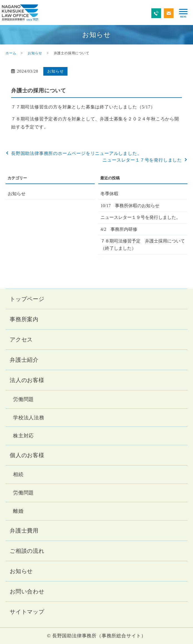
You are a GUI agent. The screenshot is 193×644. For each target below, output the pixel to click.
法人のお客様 (27, 380)
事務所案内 (24, 319)
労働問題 (23, 399)
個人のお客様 (27, 455)
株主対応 (23, 436)
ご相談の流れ (27, 551)
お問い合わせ (27, 591)
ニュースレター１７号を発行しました (142, 160)
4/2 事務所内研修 (119, 229)
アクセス (21, 340)
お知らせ (35, 53)
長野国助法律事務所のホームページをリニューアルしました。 (76, 153)
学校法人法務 (29, 418)
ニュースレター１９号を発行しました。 (141, 217)
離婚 (18, 511)
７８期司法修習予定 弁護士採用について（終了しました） (143, 245)
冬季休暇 (109, 194)
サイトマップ (27, 612)
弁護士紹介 (24, 360)
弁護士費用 (24, 531)
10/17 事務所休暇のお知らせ (130, 206)
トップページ (27, 299)
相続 (18, 474)
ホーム (11, 53)
